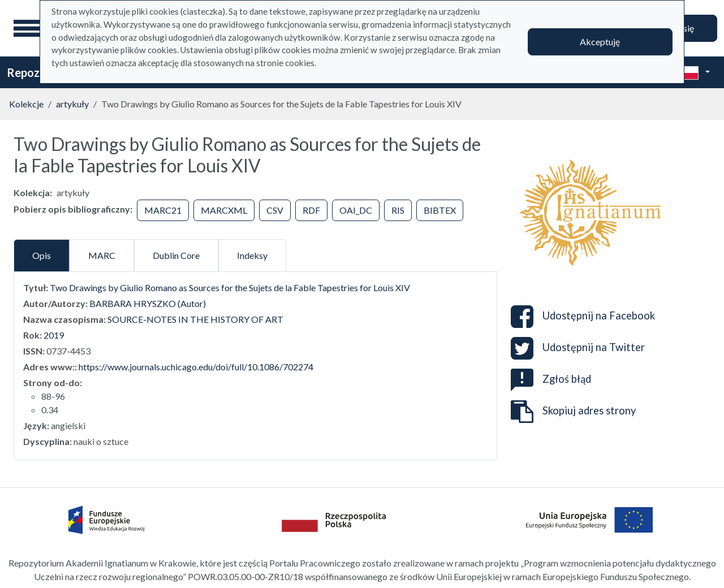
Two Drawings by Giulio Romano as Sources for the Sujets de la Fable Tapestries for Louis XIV (230, 287)
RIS (398, 210)
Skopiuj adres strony (573, 412)
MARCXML (224, 210)
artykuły (72, 104)
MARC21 (163, 210)
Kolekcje (26, 104)
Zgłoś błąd (551, 379)
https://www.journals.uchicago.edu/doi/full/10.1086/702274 (196, 367)
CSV (275, 210)
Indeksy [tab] (252, 255)
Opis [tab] (42, 255)
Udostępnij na (583, 317)
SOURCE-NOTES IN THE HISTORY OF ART (195, 319)
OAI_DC (356, 210)
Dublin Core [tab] (176, 255)
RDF (311, 210)
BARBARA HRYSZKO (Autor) (148, 303)
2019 (54, 335)
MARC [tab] (102, 255)
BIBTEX (440, 210)
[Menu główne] (28, 28)
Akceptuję (600, 42)
